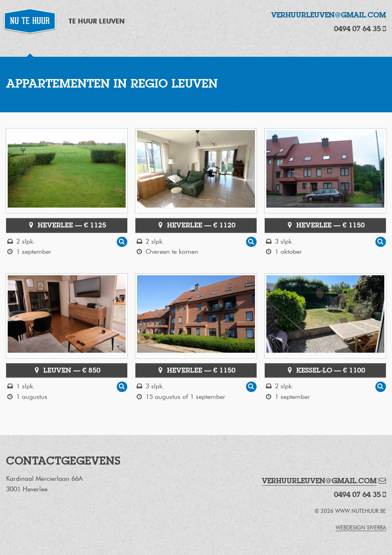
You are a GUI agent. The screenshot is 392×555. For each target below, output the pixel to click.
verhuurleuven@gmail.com (329, 15)
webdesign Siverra (361, 528)
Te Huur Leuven (97, 21)
